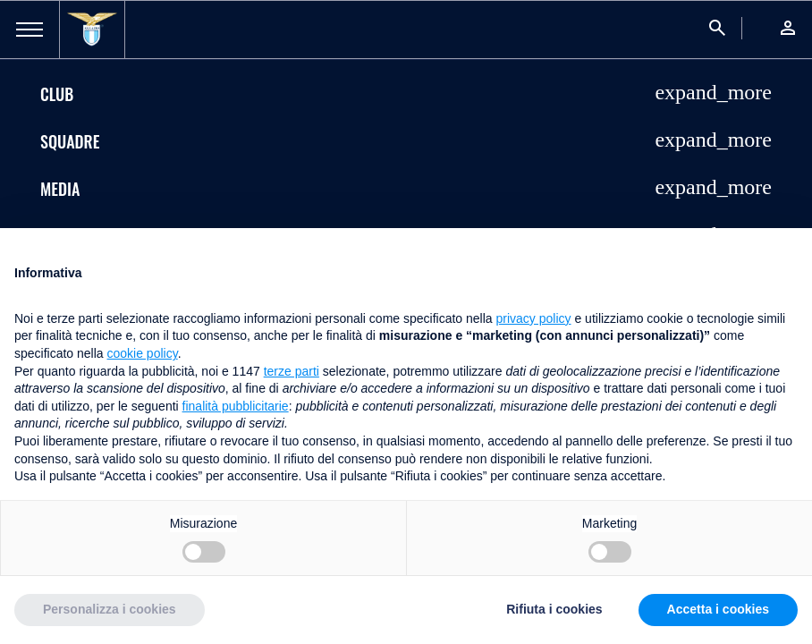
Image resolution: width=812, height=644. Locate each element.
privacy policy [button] (534, 318)
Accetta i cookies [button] (718, 609)
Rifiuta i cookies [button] (554, 609)
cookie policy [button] (143, 353)
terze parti (292, 371)
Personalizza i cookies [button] (110, 609)
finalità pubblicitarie (236, 406)
